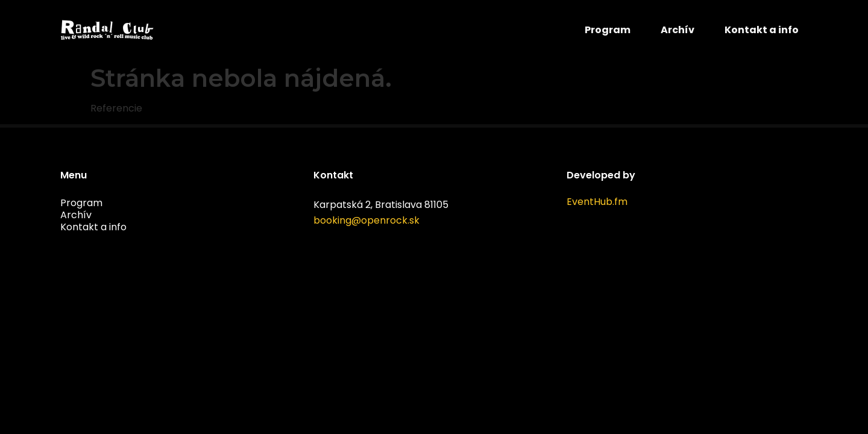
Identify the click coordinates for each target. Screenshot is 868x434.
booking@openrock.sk (366, 220)
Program (608, 30)
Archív (678, 30)
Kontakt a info (762, 30)
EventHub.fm (597, 202)
